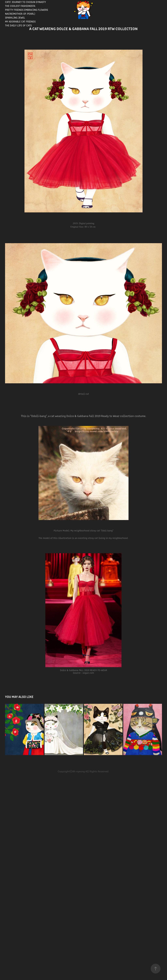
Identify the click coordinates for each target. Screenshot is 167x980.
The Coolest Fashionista (20, 6)
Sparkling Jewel (15, 17)
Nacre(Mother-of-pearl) (20, 14)
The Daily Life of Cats (18, 25)
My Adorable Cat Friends (20, 21)
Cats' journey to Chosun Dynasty (25, 2)
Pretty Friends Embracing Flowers (27, 10)
